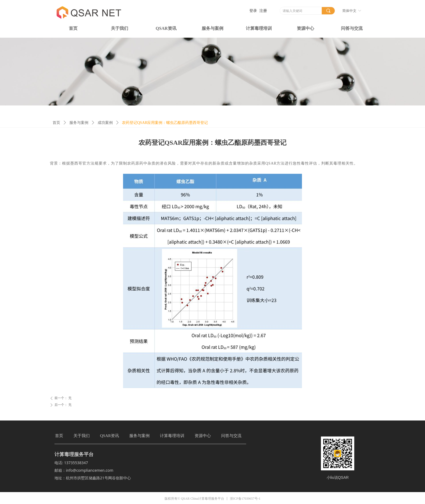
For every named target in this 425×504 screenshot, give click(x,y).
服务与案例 (79, 123)
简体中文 (349, 11)
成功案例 (105, 123)
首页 (56, 123)
